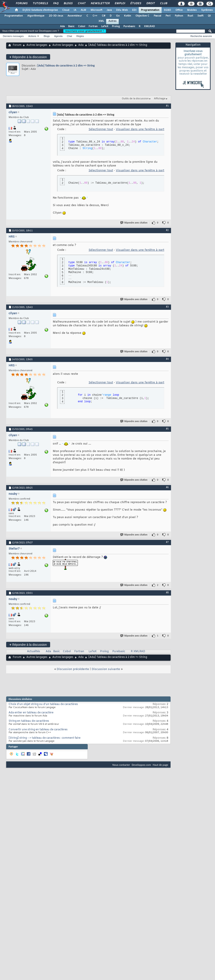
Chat (81, 4)
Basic (71, 26)
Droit (150, 4)
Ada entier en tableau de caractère (31, 713)
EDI (134, 10)
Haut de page (160, 765)
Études (136, 4)
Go (118, 16)
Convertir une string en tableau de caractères (38, 730)
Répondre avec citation (134, 223)
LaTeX (105, 26)
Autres (112, 21)
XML (101, 21)
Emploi (120, 4)
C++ (95, 16)
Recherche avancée (201, 36)
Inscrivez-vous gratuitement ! (85, 31)
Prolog (116, 26)
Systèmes (207, 10)
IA (75, 10)
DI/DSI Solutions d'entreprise (40, 10)
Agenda (58, 36)
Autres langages (37, 45)
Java (109, 10)
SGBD (167, 10)
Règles (80, 36)
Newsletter (100, 4)
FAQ (56, 4)
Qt (209, 16)
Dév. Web (122, 10)
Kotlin (128, 16)
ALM (83, 10)
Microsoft (96, 10)
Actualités (34, 651)
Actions (32, 36)
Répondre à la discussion (28, 57)
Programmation (150, 10)
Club (163, 4)
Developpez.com (141, 765)
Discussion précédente (73, 669)
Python (179, 16)
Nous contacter (121, 765)
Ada (62, 26)
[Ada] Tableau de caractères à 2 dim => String (66, 66)
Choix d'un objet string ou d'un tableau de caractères (43, 704)
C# (104, 16)
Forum (17, 45)
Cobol (82, 26)
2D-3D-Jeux (56, 16)
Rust (190, 16)
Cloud (66, 10)
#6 (167, 487)
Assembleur (75, 16)
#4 (167, 359)
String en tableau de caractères (29, 721)
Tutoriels (40, 4)
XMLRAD (149, 26)
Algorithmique (36, 16)
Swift (200, 16)
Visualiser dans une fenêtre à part (140, 129)
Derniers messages (13, 36)
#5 (167, 429)
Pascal (157, 16)
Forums (21, 4)
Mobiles (192, 10)
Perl (168, 16)
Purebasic (129, 26)
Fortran (93, 26)
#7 (167, 542)
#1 (167, 106)
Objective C (142, 16)
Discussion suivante (106, 669)
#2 (167, 230)
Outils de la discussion (135, 99)
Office (179, 10)
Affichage (160, 99)
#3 (167, 307)
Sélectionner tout (101, 129)
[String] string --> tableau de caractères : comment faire (45, 738)
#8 (167, 592)
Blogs (68, 4)
